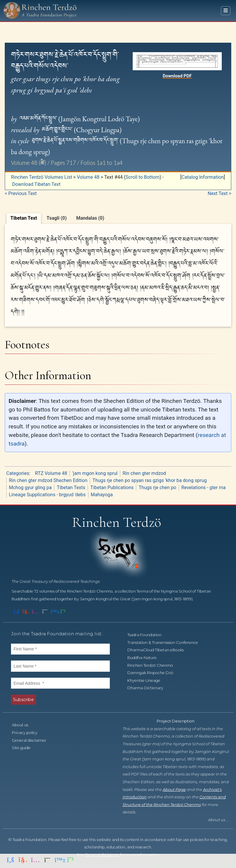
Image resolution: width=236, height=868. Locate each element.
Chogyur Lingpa (98, 130)
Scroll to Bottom (143, 177)
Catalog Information (203, 177)
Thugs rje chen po (157, 488)
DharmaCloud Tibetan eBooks (159, 650)
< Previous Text (21, 193)
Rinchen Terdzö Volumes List (42, 177)
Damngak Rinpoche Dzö (154, 673)
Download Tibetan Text (36, 184)
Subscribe (23, 700)
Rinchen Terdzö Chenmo (153, 665)
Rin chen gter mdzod (144, 473)
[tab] (24, 218)
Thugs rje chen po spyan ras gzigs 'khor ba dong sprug (149, 480)
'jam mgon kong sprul (95, 473)
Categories (18, 473)
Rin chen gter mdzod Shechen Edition (48, 480)
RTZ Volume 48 (51, 473)
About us (23, 725)
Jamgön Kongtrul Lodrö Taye (99, 119)
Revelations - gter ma (204, 488)
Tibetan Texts (71, 488)
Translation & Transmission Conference (166, 643)
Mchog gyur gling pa (30, 488)
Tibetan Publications (112, 488)
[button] (203, 177)
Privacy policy (28, 733)
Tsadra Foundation (148, 635)
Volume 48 (88, 177)
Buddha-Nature (145, 658)
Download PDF (177, 76)
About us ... (218, 820)
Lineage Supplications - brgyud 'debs (47, 495)
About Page (174, 790)
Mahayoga (102, 495)
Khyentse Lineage (147, 680)
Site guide (24, 748)
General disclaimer (32, 740)
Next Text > (220, 193)
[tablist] (118, 218)
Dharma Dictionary (149, 688)
